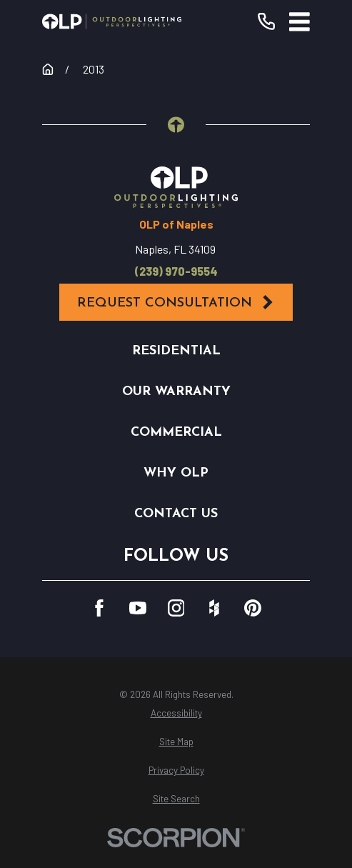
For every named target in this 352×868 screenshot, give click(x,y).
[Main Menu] (300, 22)
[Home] (112, 21)
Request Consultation (176, 303)
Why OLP (176, 473)
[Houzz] (214, 608)
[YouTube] (138, 608)
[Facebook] (99, 608)
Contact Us (176, 514)
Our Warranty (176, 392)
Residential (176, 351)
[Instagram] (176, 608)
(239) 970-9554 (176, 271)
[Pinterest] (253, 608)
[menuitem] (176, 714)
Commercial (176, 433)
